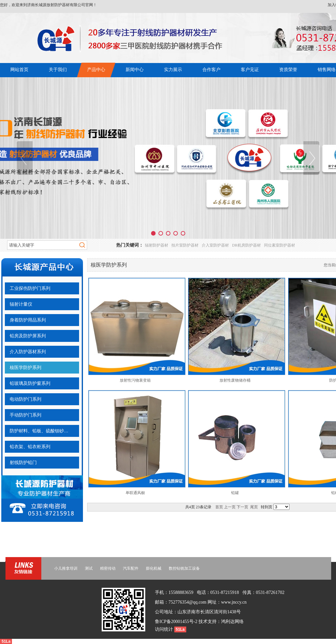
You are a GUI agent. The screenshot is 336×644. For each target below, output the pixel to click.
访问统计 (165, 629)
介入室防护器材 (215, 245)
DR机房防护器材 (246, 245)
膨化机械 (154, 568)
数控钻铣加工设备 (184, 568)
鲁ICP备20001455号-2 (176, 622)
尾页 (254, 507)
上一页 (230, 507)
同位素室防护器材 (280, 245)
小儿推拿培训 (66, 568)
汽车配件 (131, 568)
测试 (89, 568)
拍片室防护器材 (185, 245)
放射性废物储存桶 (235, 380)
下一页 (242, 507)
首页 (219, 507)
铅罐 (235, 493)
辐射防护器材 (157, 245)
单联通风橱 (135, 493)
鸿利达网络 (232, 622)
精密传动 (108, 568)
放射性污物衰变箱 (135, 380)
